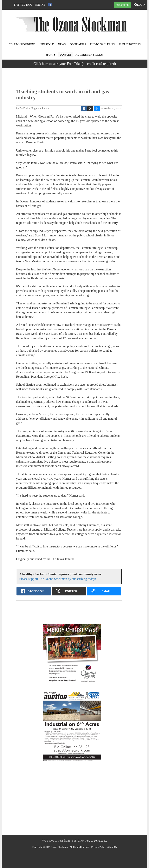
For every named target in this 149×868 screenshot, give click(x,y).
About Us (112, 847)
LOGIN (140, 5)
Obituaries (78, 44)
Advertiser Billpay (90, 55)
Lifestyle (47, 44)
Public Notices (130, 44)
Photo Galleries (102, 44)
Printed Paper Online (30, 5)
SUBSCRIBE (122, 5)
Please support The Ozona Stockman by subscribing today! (58, 579)
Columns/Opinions (22, 44)
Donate (65, 55)
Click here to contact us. (92, 841)
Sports (51, 55)
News (62, 44)
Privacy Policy (98, 847)
